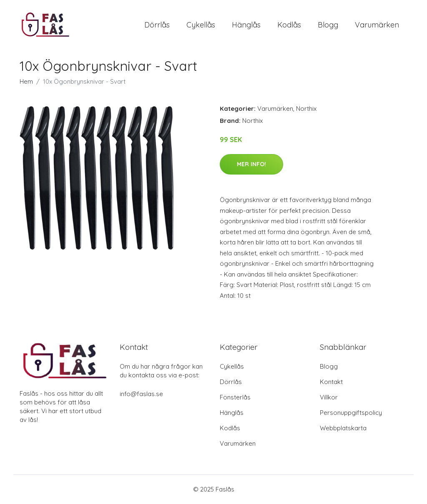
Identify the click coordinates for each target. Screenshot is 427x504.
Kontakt (331, 382)
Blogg (328, 25)
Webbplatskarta (343, 428)
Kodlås (289, 25)
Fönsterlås (235, 398)
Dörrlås (157, 25)
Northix (306, 109)
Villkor (329, 398)
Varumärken (377, 25)
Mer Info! (251, 165)
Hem (26, 82)
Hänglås (246, 25)
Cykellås (201, 25)
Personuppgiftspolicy (351, 413)
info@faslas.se (141, 394)
